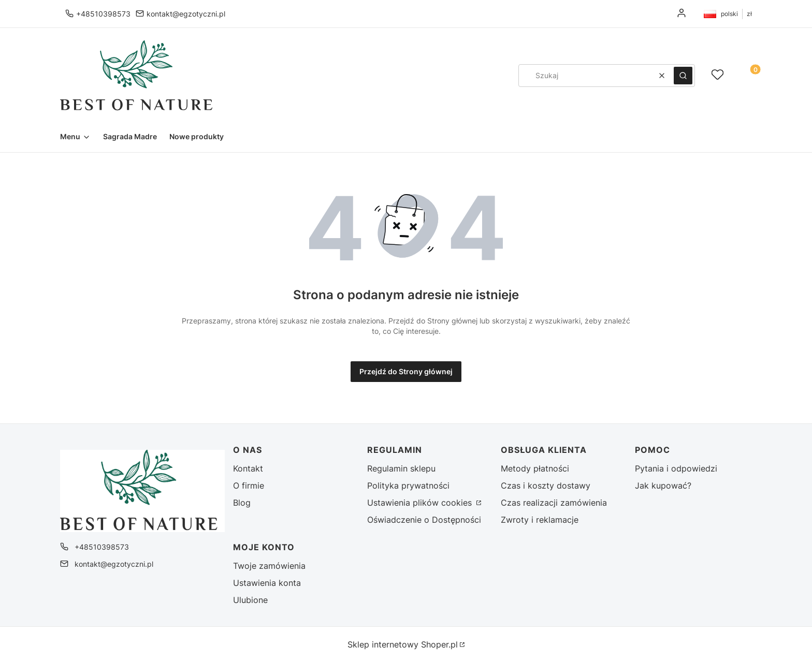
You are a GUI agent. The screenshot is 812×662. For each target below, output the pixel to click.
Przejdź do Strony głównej (406, 371)
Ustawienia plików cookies (421, 503)
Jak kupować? (663, 486)
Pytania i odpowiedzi (676, 468)
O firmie (249, 486)
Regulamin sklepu (401, 468)
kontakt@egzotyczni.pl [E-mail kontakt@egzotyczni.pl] (186, 14)
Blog (242, 503)
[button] (683, 76)
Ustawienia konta (267, 583)
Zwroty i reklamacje (540, 520)
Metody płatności (535, 468)
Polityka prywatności (408, 486)
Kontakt (248, 468)
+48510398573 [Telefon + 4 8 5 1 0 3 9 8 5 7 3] (103, 14)
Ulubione (250, 600)
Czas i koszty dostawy (546, 486)
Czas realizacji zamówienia (554, 503)
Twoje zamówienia (269, 566)
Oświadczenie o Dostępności (424, 520)
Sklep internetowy (403, 644)
